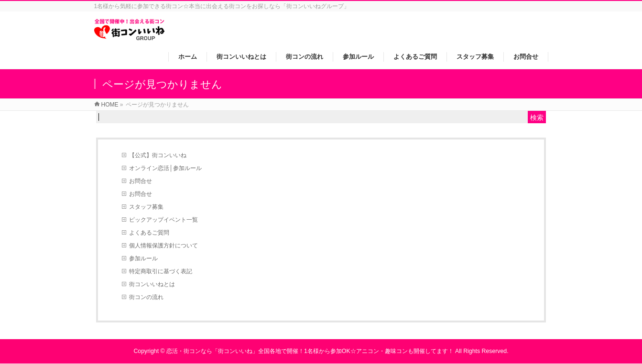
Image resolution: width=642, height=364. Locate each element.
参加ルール (143, 258)
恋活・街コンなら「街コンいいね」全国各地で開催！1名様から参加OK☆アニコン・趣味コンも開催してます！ (310, 351)
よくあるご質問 (149, 233)
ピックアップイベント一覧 (163, 220)
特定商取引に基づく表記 (161, 271)
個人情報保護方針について (163, 246)
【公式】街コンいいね (158, 155)
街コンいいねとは (152, 284)
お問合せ (141, 181)
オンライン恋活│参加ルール (165, 168)
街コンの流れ (146, 297)
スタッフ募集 (146, 207)
